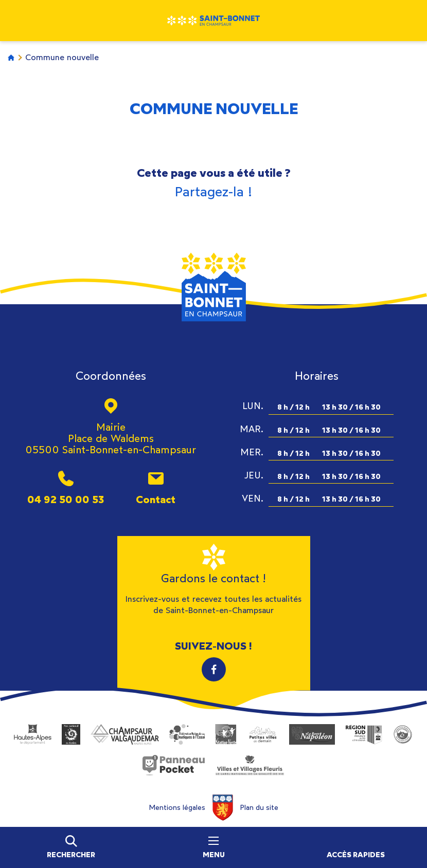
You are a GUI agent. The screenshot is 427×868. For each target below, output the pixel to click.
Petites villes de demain (263, 734)
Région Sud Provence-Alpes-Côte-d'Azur (364, 734)
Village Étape (403, 734)
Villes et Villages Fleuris (250, 765)
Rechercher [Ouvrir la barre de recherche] (71, 855)
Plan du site (259, 808)
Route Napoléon (312, 734)
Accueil (11, 57)
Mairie (111, 427)
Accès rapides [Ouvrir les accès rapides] (356, 855)
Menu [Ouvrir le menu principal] (214, 848)
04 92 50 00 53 (66, 499)
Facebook (214, 669)
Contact (156, 499)
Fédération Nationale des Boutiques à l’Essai (187, 734)
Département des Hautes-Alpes (33, 734)
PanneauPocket (174, 765)
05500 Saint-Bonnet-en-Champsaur (111, 450)
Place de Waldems (111, 438)
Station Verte (226, 734)
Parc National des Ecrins (71, 734)
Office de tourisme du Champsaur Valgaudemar (125, 734)
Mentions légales (177, 808)
